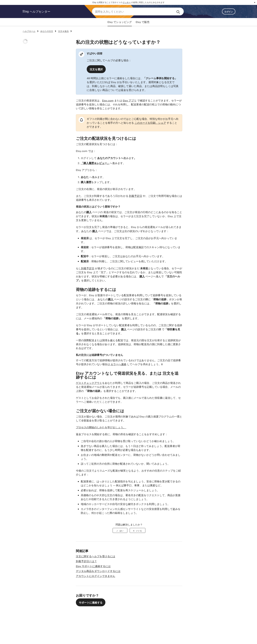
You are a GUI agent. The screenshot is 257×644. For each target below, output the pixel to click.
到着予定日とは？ (86, 561)
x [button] (255, 2)
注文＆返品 (63, 31)
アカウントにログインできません (96, 576)
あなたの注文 (47, 31)
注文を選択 (96, 69)
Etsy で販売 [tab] (143, 22)
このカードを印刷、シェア (150, 123)
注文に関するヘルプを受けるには (96, 556)
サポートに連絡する (91, 602)
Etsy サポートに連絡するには (93, 566)
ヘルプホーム (29, 31)
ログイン (229, 11)
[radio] (120, 530)
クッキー (127, 2)
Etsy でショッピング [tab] (120, 22)
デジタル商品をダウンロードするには (98, 571)
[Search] (179, 11)
